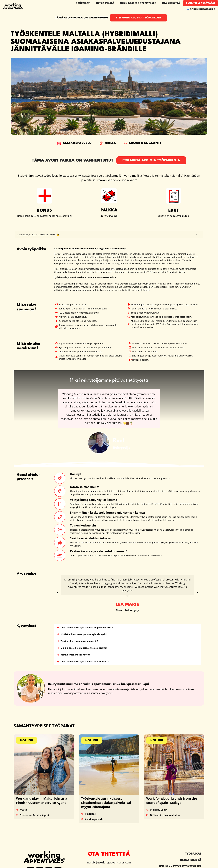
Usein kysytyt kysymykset (138, 3)
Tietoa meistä (105, 3)
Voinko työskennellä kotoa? (75, 655)
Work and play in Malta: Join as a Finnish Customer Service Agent (42, 800)
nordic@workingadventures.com (109, 862)
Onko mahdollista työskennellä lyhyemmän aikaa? (87, 627)
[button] (57, 593)
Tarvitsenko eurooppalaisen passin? (79, 641)
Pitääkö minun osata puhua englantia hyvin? (84, 634)
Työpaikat (83, 3)
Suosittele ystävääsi (201, 3)
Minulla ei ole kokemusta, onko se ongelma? (84, 648)
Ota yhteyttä (171, 3)
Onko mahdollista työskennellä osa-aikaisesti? (85, 661)
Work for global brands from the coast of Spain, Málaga (172, 800)
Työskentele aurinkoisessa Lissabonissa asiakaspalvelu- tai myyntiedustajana (106, 803)
